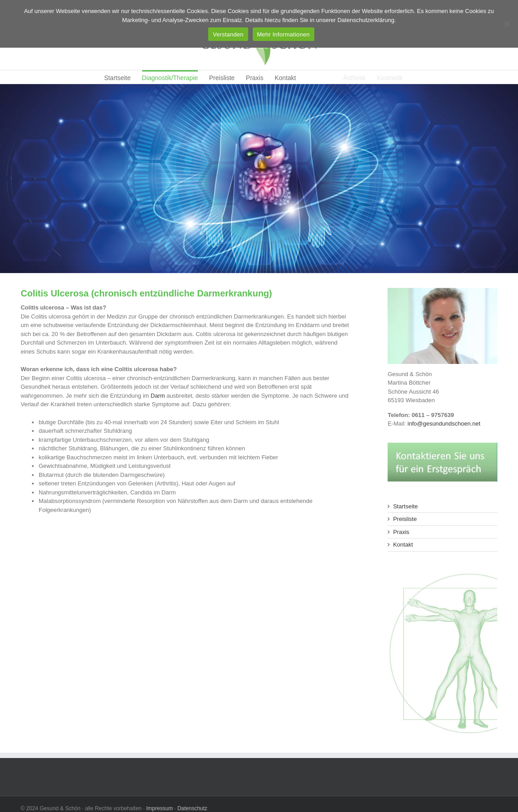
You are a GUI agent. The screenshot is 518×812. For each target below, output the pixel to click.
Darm (159, 396)
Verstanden (228, 34)
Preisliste (405, 519)
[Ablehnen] (507, 24)
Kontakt (403, 545)
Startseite (405, 506)
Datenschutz (192, 808)
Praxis (401, 532)
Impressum (159, 808)
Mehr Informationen (284, 34)
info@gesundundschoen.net (444, 424)
